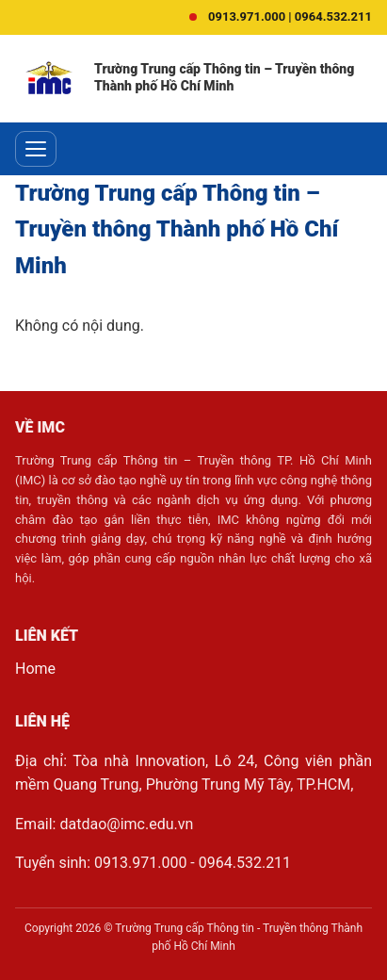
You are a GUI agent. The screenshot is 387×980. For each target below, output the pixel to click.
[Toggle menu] (36, 149)
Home (35, 669)
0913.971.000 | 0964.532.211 (290, 16)
